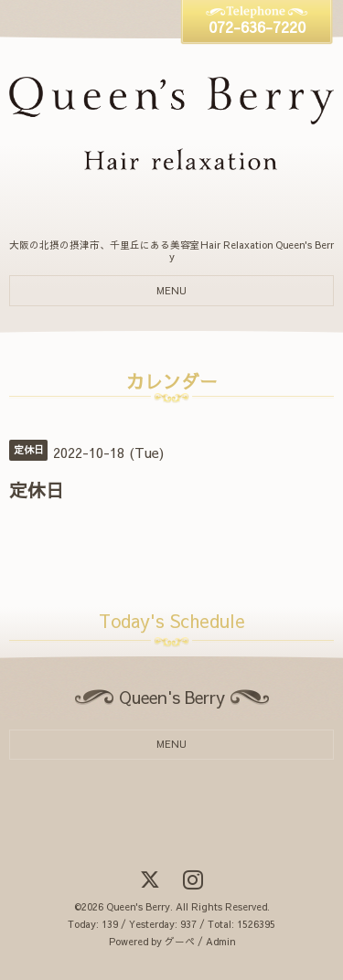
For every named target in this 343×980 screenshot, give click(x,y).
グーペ (180, 941)
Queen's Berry (138, 906)
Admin (220, 941)
